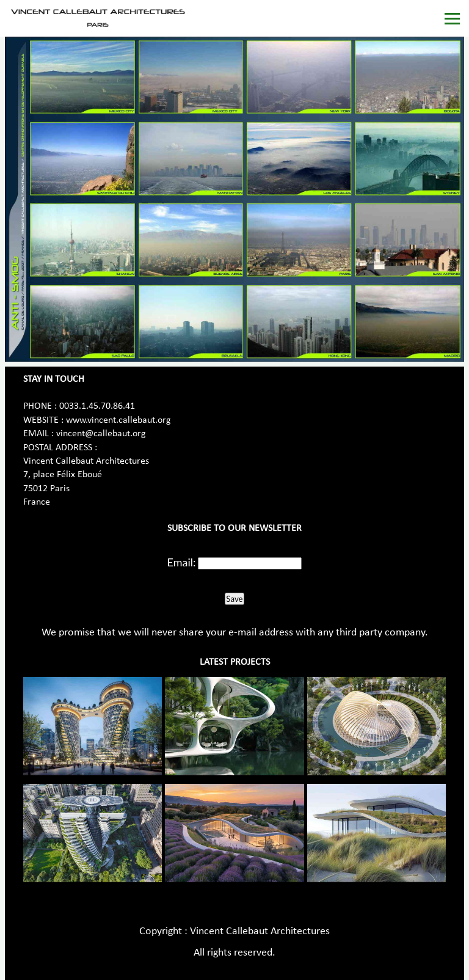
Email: (182, 562)
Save (234, 599)
